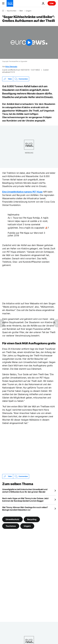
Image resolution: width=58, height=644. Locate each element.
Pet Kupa (25, 233)
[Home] (3, 11)
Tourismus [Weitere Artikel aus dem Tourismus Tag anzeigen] (11, 526)
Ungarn (29, 11)
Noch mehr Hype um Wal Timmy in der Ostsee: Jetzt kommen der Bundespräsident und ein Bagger (25, 500)
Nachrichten (12, 11)
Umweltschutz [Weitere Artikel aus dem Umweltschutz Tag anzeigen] (12, 519)
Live (52, 3)
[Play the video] (29, 42)
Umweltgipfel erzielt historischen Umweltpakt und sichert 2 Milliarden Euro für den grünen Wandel (25, 491)
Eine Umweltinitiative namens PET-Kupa (22, 192)
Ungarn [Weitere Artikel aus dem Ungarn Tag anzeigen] (27, 526)
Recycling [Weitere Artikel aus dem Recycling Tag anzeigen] (32, 519)
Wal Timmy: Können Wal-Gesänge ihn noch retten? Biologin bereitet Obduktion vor (25, 509)
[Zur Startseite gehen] (10, 3)
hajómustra (13, 215)
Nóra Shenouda (11, 67)
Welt (21, 11)
